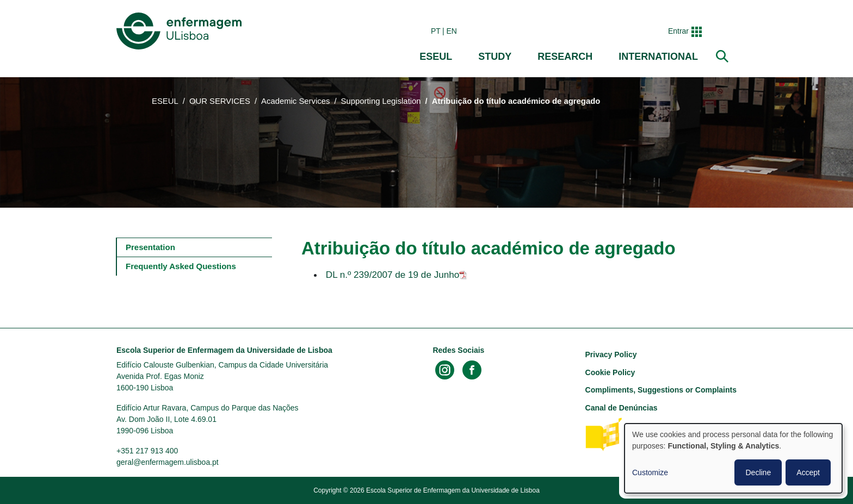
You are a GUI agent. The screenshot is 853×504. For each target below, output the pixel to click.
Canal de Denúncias (622, 408)
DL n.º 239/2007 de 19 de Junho (393, 275)
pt (436, 31)
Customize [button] (650, 472)
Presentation (150, 247)
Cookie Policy (610, 372)
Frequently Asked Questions (181, 266)
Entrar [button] (678, 31)
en (452, 31)
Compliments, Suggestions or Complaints (661, 390)
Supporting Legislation (381, 101)
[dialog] (733, 458)
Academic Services (295, 101)
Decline (758, 472)
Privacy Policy (611, 354)
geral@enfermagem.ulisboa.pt (168, 462)
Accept (808, 472)
